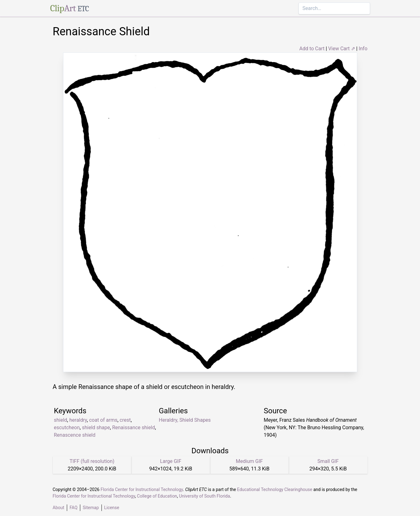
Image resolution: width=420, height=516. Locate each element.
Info (363, 49)
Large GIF (170, 461)
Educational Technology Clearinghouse (275, 489)
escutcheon (67, 428)
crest (125, 420)
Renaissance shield (133, 428)
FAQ (74, 508)
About (59, 508)
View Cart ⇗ (342, 49)
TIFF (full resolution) (92, 461)
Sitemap (91, 508)
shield (61, 420)
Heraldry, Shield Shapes (185, 420)
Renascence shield (75, 435)
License (112, 508)
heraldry (78, 420)
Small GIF (328, 461)
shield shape (96, 428)
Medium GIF (249, 461)
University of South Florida (204, 496)
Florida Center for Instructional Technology (142, 489)
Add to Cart (312, 49)
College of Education (157, 496)
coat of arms (103, 420)
